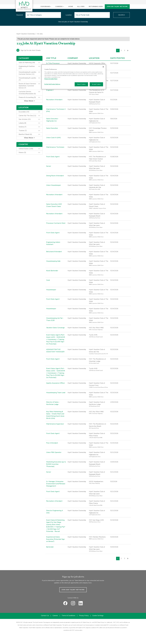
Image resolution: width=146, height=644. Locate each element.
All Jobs (40, 34)
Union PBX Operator (53, 452)
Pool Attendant (52, 443)
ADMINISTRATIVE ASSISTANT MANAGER (55, 351)
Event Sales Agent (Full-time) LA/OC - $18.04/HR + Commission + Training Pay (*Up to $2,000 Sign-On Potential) (56, 373)
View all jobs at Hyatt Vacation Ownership (73, 22)
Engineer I (50, 90)
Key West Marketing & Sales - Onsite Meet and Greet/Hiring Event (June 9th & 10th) (55, 415)
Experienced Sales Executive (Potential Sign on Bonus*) (55, 537)
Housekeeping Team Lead (55, 393)
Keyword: (20, 15)
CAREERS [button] (60, 7)
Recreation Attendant (54, 100)
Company (73, 58)
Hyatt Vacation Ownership (26, 34)
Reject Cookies (81, 84)
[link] (73, 34)
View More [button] (29, 101)
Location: (69, 15)
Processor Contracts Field (55, 223)
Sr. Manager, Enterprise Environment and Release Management (55, 484)
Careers (55, 613)
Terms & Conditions (68, 613)
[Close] (103, 67)
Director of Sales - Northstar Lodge (53, 403)
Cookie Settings (98, 613)
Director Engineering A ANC (56, 511)
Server (49, 166)
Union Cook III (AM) (53, 138)
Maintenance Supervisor (55, 424)
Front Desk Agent (53, 157)
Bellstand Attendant (54, 252)
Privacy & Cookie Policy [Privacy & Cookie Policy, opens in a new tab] (51, 79)
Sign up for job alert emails (29, 50)
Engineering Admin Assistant (53, 243)
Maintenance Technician (54, 147)
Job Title (51, 58)
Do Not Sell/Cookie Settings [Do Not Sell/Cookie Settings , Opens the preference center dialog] (52, 84)
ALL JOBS (81, 7)
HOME (71, 7)
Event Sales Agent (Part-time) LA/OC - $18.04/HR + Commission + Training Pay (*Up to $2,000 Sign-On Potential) (56, 339)
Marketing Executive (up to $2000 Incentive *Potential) (56, 464)
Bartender (50, 545)
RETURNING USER (96, 7)
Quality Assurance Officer (55, 383)
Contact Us (45, 613)
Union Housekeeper (53, 185)
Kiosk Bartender (52, 271)
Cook (48, 280)
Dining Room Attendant (55, 176)
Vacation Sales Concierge (55, 328)
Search (122, 15)
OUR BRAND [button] (46, 7)
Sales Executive (52, 128)
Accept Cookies (96, 84)
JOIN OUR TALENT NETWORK (117, 6)
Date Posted (118, 58)
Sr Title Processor (53, 63)
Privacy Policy (84, 613)
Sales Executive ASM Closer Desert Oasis (54, 205)
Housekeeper (51, 290)
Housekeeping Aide (53, 261)
